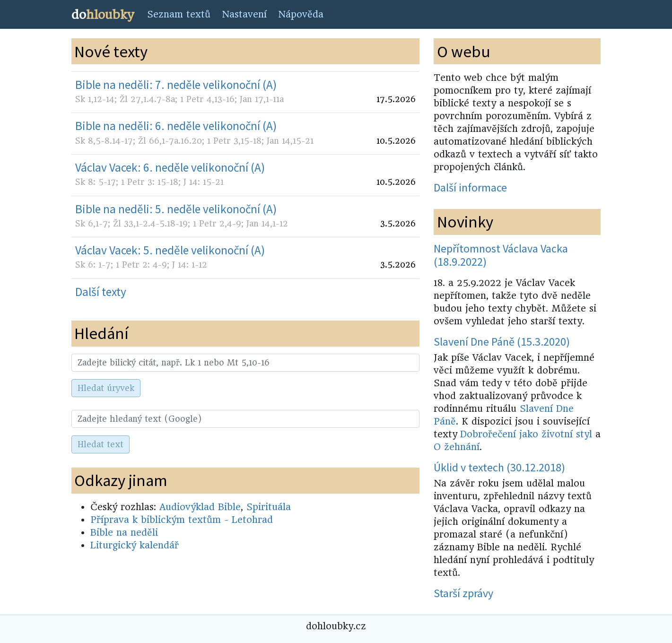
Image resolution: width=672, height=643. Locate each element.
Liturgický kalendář (135, 545)
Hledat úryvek (106, 388)
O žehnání (457, 447)
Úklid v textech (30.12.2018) (499, 467)
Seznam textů (179, 14)
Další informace (470, 187)
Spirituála (269, 507)
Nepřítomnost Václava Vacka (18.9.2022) (501, 255)
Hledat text (100, 444)
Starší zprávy (463, 593)
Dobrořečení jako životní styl (526, 434)
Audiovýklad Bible (200, 507)
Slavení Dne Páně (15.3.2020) (502, 342)
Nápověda (301, 14)
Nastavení (244, 14)
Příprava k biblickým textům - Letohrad (182, 520)
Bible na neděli (124, 533)
